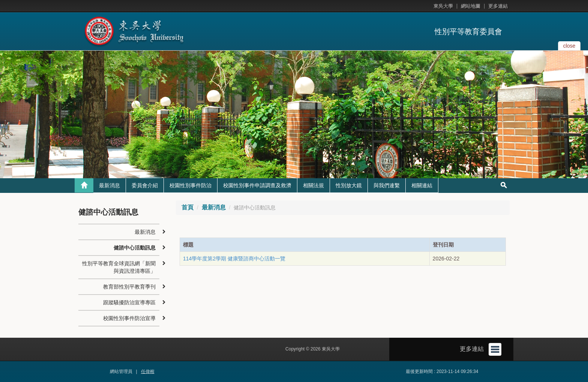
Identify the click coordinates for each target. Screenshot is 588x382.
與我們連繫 (387, 185)
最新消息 (109, 185)
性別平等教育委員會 (468, 32)
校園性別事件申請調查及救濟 (257, 185)
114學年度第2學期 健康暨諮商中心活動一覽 (234, 259)
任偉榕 (148, 371)
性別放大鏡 (349, 185)
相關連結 (422, 185)
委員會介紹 (145, 185)
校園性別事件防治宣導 (129, 318)
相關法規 (313, 185)
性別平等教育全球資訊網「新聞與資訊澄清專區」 (119, 267)
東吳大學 (443, 6)
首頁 (187, 207)
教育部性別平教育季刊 (129, 287)
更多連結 (498, 6)
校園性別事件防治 (190, 185)
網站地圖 (471, 6)
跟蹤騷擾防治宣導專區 (129, 302)
